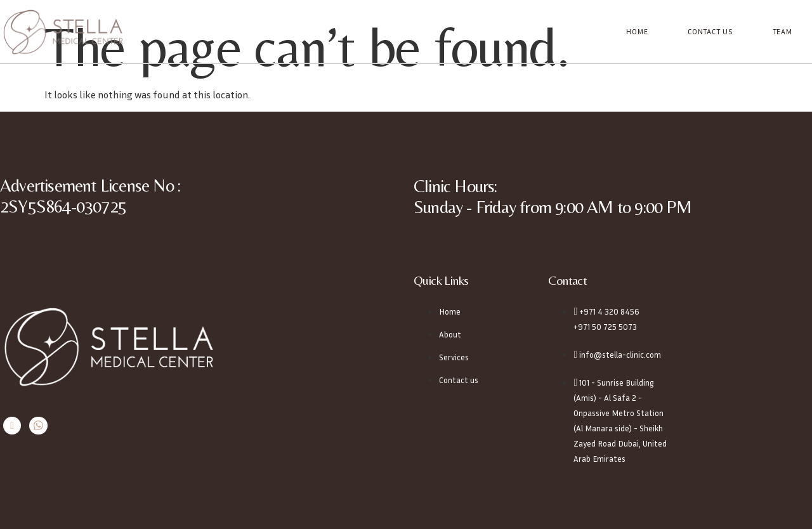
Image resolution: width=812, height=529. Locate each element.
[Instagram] (12, 425)
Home (638, 31)
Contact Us (711, 31)
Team (783, 31)
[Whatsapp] (37, 425)
